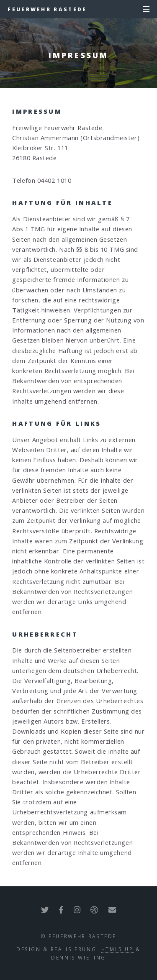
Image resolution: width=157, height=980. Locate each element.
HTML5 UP (117, 949)
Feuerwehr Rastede (47, 9)
